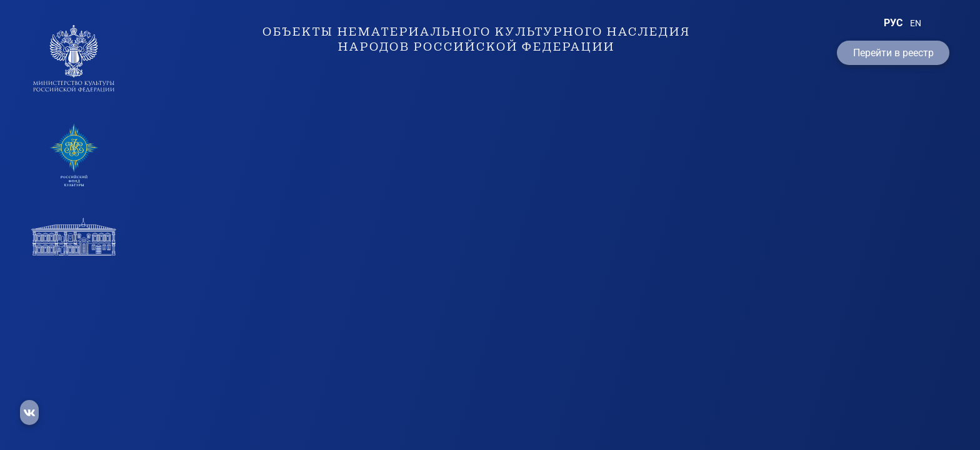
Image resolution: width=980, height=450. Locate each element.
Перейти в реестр (893, 53)
